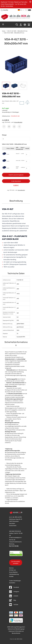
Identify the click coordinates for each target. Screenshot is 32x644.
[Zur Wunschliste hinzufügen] (4, 127)
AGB (8, 627)
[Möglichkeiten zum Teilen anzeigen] (19, 127)
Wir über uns (13, 570)
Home (4, 31)
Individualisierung (14, 574)
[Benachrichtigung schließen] (30, 2)
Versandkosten (18, 122)
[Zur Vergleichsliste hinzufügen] (9, 127)
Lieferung (13, 627)
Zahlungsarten (20, 627)
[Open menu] (3, 24)
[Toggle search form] (17, 25)
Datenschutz (11, 629)
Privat (26, 10)
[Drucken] (14, 127)
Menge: (4, 135)
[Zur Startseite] (16, 17)
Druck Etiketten (13, 572)
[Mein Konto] (21, 25)
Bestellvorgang (20, 629)
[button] (16, 65)
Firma (29, 10)
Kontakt (11, 576)
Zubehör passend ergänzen (16, 175)
